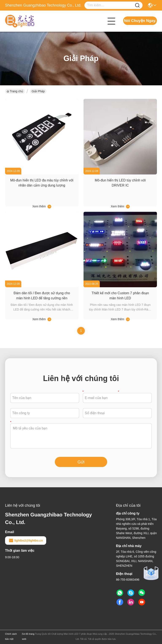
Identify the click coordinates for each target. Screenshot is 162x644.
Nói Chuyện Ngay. (140, 21)
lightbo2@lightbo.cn (26, 541)
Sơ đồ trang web (28, 636)
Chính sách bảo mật (11, 636)
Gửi (81, 462)
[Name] (137, 5)
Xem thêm (39, 206)
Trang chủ (15, 91)
